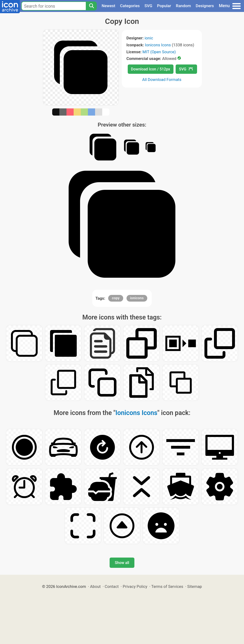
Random (183, 6)
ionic (149, 38)
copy (116, 298)
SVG (148, 6)
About (95, 586)
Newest (108, 6)
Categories (130, 6)
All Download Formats (162, 80)
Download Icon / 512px (151, 69)
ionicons (137, 298)
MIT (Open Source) (159, 52)
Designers (205, 6)
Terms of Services (167, 586)
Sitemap (195, 586)
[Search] (91, 6)
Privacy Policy (135, 586)
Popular (164, 6)
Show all (122, 563)
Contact (112, 586)
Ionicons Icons (158, 45)
